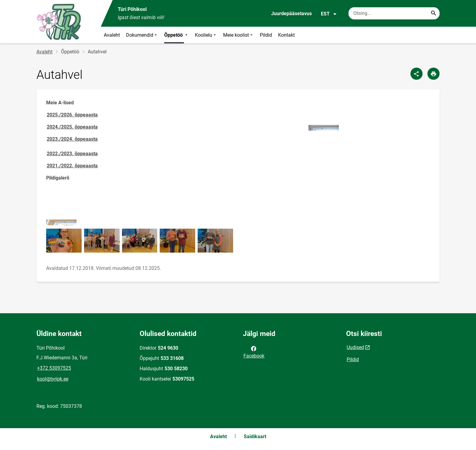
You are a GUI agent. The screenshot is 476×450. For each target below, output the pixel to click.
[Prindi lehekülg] (433, 74)
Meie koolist (238, 35)
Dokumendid (142, 35)
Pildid (266, 35)
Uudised (355, 347)
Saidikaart (255, 437)
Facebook (254, 352)
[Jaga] (416, 74)
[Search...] (433, 13)
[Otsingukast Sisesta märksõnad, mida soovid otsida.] (394, 13)
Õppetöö (177, 35)
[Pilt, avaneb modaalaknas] (324, 128)
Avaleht (112, 35)
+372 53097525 (54, 368)
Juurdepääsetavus (291, 13)
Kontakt (286, 35)
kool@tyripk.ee (53, 379)
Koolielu (206, 35)
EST (329, 14)
